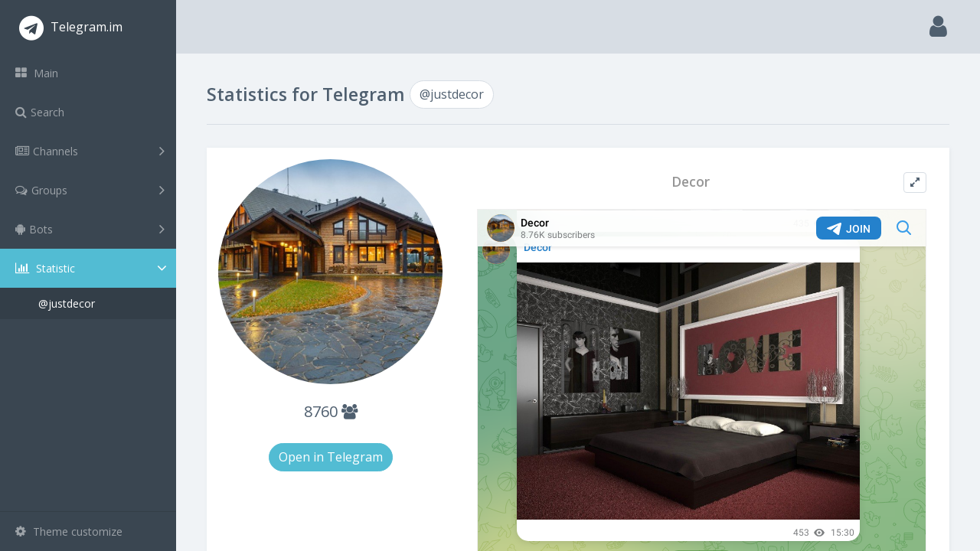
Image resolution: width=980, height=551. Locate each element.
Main (37, 73)
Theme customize (69, 531)
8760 (331, 411)
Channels (90, 151)
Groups (90, 190)
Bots (90, 229)
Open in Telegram (331, 457)
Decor (691, 182)
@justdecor (67, 303)
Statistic (93, 268)
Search (40, 112)
